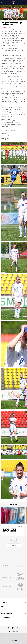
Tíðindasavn (13, 545)
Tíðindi (4, 27)
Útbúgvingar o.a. (6, 617)
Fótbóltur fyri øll (7, 614)
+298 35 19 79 (15, 631)
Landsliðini (5, 603)
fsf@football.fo (15, 628)
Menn (3, 606)
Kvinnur (3, 610)
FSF (2, 621)
